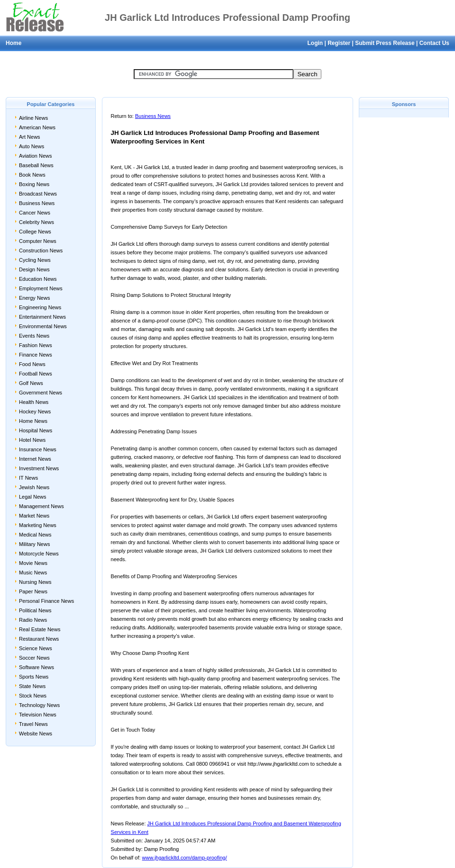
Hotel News (32, 440)
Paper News (33, 591)
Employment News (41, 288)
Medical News (35, 535)
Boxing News (34, 184)
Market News (34, 516)
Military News (34, 544)
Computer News (38, 241)
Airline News (33, 118)
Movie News (33, 563)
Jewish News (34, 487)
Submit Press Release (385, 43)
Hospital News (36, 430)
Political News (35, 610)
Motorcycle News (39, 554)
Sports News (34, 677)
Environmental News (43, 326)
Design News (34, 269)
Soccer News (34, 658)
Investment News (39, 468)
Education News (38, 279)
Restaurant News (39, 639)
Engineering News (40, 307)
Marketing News (38, 525)
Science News (36, 648)
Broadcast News (38, 194)
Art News (30, 137)
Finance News (36, 355)
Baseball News (36, 165)
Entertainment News (42, 317)
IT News (28, 478)
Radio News (33, 620)
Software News (36, 667)
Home (14, 43)
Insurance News (38, 449)
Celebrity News (36, 222)
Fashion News (36, 345)
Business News (37, 203)
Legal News (32, 497)
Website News (36, 734)
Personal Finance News (46, 601)
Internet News (35, 459)
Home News (33, 421)
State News (32, 686)
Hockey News (35, 412)
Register (339, 43)
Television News (38, 715)
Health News (34, 402)
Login (315, 43)
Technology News (39, 705)
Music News (33, 573)
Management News (41, 506)
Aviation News (36, 156)
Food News (32, 364)
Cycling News (35, 260)
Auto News (32, 146)
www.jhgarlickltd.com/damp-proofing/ (185, 858)
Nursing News (35, 582)
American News (37, 127)
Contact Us (434, 43)
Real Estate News (40, 629)
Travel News (33, 724)
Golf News (31, 383)
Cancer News (35, 213)
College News (35, 232)
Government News (41, 393)
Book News (32, 175)
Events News (34, 336)
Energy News (34, 298)
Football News (36, 374)
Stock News (33, 696)
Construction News (41, 251)
